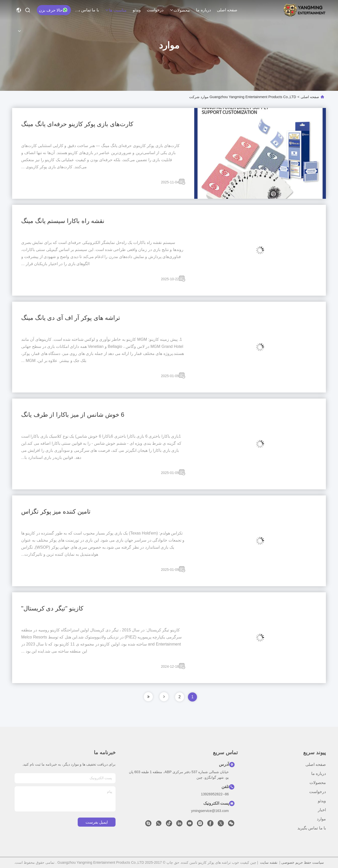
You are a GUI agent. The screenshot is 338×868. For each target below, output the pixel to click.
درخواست (155, 10)
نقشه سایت (269, 862)
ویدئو (137, 10)
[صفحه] (164, 697)
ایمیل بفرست (97, 822)
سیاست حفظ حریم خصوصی (303, 862)
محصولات (180, 10)
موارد (321, 819)
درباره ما (203, 10)
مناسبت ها (116, 10)
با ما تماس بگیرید (87, 10)
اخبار (322, 810)
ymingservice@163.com (210, 811)
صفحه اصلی (227, 10)
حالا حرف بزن (53, 10)
